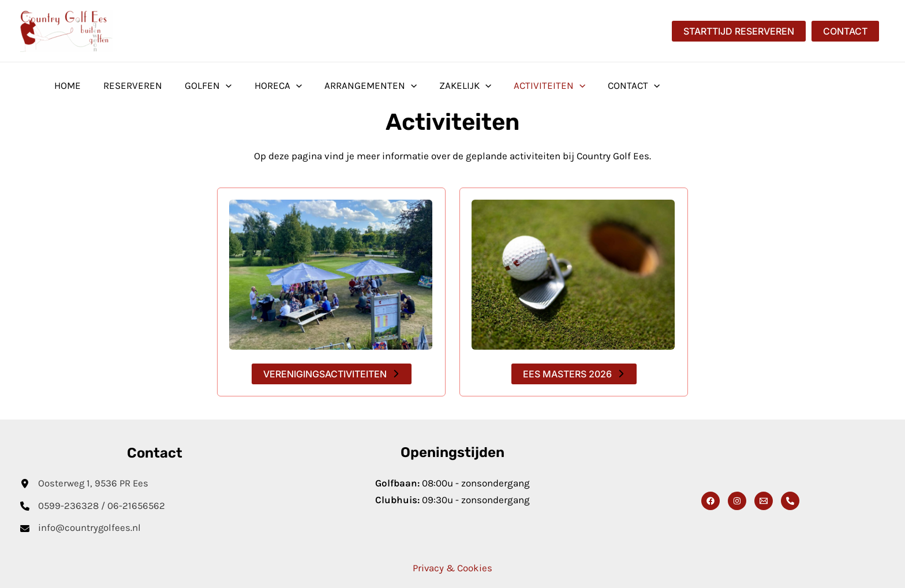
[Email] (764, 501)
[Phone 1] (790, 501)
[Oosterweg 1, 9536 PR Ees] (85, 484)
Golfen (201, 85)
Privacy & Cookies (452, 568)
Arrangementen (357, 85)
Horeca (268, 85)
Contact (612, 85)
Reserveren (129, 85)
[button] (739, 31)
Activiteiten (531, 85)
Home (66, 85)
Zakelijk (450, 85)
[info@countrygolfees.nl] (81, 529)
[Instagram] (737, 501)
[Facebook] (710, 501)
